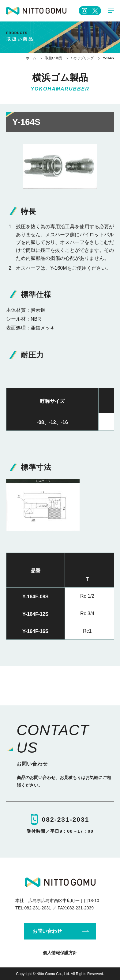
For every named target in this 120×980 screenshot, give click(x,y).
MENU (111, 12)
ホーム (31, 58)
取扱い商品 (54, 58)
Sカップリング (82, 58)
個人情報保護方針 (60, 953)
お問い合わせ (47, 931)
